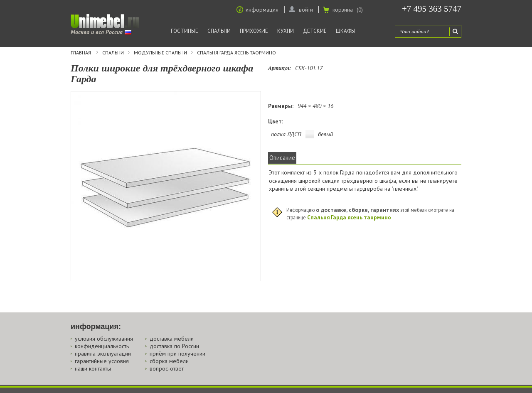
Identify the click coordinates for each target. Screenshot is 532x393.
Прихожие (254, 31)
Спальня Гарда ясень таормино (236, 53)
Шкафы (346, 31)
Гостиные (185, 31)
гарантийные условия (102, 361)
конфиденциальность (102, 346)
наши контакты (93, 368)
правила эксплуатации (103, 354)
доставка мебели (172, 339)
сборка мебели (169, 361)
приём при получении (177, 354)
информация (262, 10)
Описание (282, 158)
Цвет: (276, 121)
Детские (315, 31)
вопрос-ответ (167, 368)
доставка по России (174, 346)
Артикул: (280, 68)
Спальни (219, 31)
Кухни (286, 31)
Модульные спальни (160, 53)
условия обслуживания (104, 339)
